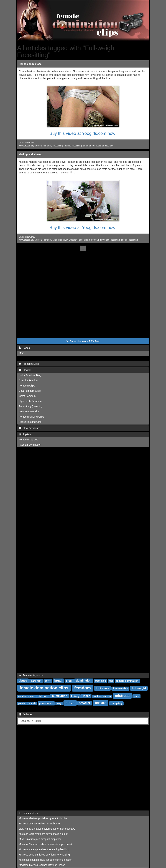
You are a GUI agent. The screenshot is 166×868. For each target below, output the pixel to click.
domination (84, 681)
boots (48, 681)
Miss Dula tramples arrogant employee (40, 839)
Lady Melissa (35, 146)
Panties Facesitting (73, 146)
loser (86, 696)
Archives (26, 714)
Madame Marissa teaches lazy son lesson (42, 865)
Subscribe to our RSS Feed (83, 341)
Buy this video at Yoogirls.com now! (83, 133)
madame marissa (102, 696)
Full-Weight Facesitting (103, 146)
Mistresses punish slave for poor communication (46, 860)
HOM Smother (70, 240)
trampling (116, 703)
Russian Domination (30, 445)
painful (22, 703)
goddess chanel (26, 696)
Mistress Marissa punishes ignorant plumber (43, 818)
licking (75, 696)
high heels (43, 696)
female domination (127, 681)
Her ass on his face (30, 64)
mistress (122, 696)
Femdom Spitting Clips (31, 417)
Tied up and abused (31, 154)
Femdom (47, 146)
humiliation (60, 696)
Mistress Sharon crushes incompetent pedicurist (45, 844)
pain (136, 696)
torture (101, 703)
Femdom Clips (27, 386)
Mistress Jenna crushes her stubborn (39, 824)
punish (32, 703)
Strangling (57, 240)
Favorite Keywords (31, 675)
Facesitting (58, 146)
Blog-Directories (30, 428)
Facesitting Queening (31, 406)
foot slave (102, 688)
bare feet (36, 681)
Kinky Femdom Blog (30, 375)
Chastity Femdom (29, 380)
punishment (46, 703)
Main (22, 353)
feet (111, 681)
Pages (24, 348)
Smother (87, 146)
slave (70, 703)
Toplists (25, 434)
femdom (82, 688)
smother (85, 703)
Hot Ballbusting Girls (30, 422)
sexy (59, 703)
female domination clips (44, 688)
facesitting (100, 681)
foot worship (121, 688)
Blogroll (25, 370)
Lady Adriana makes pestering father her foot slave (47, 829)
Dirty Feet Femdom (30, 411)
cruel (69, 681)
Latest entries (28, 813)
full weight (139, 688)
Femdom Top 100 (29, 440)
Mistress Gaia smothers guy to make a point (43, 834)
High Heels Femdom (30, 401)
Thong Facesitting (129, 240)
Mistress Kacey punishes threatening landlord (44, 849)
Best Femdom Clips (30, 391)
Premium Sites (29, 364)
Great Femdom (27, 396)
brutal (58, 681)
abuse (23, 681)
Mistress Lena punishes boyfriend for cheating (44, 855)
